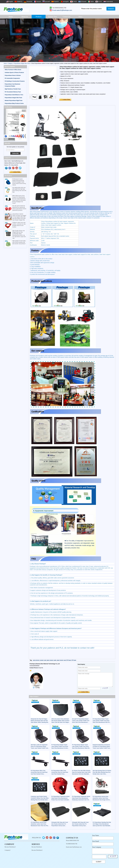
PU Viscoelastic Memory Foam (13, 92)
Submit (99, 862)
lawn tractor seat (61, 660)
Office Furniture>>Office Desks (13, 70)
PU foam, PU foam (71, 660)
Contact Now (15, 172)
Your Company (97, 847)
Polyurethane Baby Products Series (14, 103)
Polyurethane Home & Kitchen (13, 75)
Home (11, 17)
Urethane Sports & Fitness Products (14, 73)
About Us (25, 17)
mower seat (43, 660)
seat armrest (36, 660)
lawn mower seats (52, 660)
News (80, 17)
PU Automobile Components (12, 78)
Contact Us (67, 17)
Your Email (95, 841)
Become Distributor (37, 847)
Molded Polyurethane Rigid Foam (14, 101)
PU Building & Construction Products (15, 81)
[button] (117, 40)
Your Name (95, 835)
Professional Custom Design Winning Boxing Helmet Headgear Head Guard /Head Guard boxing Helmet (19, 182)
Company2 (7, 850)
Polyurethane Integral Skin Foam (22, 63)
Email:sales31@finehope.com (62, 10)
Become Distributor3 (10, 847)
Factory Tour (53, 17)
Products (39, 17)
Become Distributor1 (37, 850)
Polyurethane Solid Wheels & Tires (14, 95)
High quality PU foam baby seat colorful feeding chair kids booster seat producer (19, 242)
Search (111, 9)
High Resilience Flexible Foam (13, 89)
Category (10, 63)
